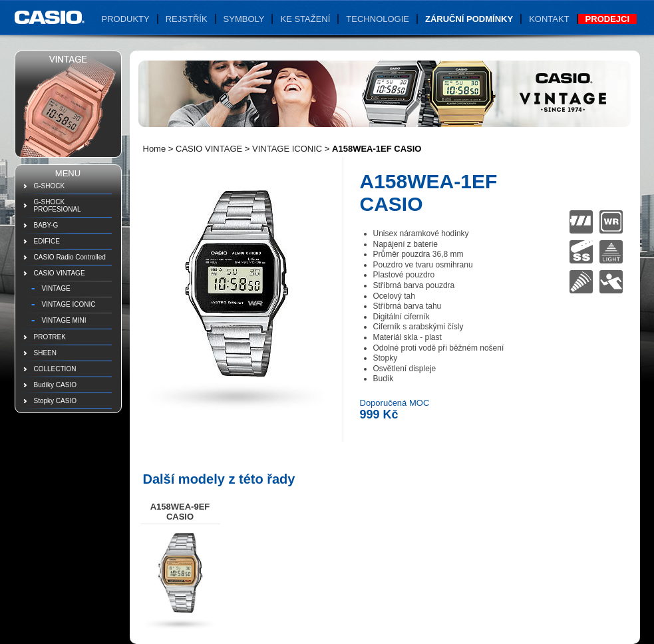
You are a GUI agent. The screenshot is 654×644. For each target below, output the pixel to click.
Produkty (126, 19)
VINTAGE (56, 288)
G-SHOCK (50, 186)
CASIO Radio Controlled (70, 257)
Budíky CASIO (55, 385)
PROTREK (50, 337)
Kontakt (549, 19)
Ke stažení (305, 19)
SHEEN (45, 353)
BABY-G (46, 225)
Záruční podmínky (469, 19)
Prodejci (607, 19)
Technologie (378, 19)
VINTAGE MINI (64, 320)
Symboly (244, 19)
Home (155, 149)
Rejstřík (187, 19)
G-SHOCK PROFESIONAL (58, 206)
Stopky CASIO (55, 401)
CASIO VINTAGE (60, 273)
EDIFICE (47, 241)
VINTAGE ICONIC (69, 304)
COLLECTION (55, 369)
